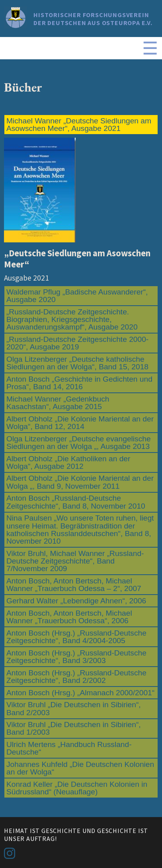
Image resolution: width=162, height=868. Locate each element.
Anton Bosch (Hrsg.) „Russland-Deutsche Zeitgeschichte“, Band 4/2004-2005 (76, 637)
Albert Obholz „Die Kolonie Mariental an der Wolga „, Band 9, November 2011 (80, 482)
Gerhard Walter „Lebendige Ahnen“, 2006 (76, 601)
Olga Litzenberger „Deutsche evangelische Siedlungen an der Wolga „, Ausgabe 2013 (79, 443)
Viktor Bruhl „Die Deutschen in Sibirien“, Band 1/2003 (74, 728)
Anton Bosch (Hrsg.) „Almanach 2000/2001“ (80, 693)
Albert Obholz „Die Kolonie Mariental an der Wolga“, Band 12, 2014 (80, 423)
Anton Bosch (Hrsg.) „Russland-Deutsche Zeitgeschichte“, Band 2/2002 (76, 677)
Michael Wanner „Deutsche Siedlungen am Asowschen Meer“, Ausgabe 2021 (79, 125)
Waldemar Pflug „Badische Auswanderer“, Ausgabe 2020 (77, 296)
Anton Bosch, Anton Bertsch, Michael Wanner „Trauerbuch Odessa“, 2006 (69, 617)
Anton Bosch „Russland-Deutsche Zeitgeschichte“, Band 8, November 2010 (76, 502)
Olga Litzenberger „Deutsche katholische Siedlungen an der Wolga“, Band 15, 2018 (77, 363)
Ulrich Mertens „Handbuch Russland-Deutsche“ (69, 748)
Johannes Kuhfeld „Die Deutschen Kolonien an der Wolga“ (80, 768)
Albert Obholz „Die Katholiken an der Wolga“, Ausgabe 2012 (68, 462)
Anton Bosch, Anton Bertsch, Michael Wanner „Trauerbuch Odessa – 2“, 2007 (74, 585)
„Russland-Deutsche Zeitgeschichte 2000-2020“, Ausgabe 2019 (77, 343)
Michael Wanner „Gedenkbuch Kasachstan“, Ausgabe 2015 (58, 403)
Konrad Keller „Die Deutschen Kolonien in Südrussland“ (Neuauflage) (77, 788)
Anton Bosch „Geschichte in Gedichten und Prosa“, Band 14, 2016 (79, 383)
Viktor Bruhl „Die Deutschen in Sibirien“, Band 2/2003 (74, 708)
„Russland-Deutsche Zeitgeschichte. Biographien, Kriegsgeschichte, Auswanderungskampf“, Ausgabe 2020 (72, 319)
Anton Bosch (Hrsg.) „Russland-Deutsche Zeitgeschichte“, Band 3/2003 (76, 657)
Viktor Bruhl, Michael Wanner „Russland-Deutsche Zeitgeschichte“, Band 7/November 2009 (75, 561)
